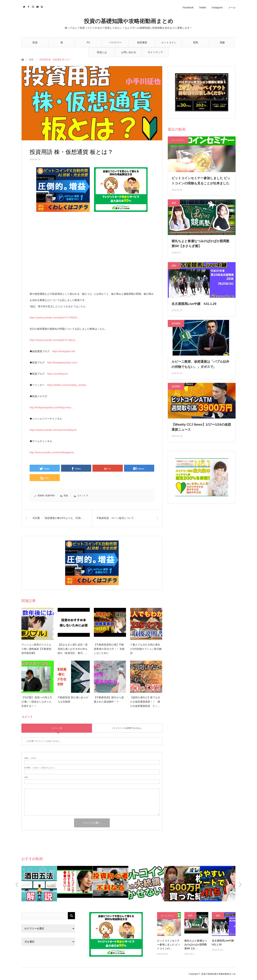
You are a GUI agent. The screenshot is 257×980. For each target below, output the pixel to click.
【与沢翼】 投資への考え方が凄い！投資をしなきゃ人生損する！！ (37, 702)
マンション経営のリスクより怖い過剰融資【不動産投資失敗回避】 (36, 649)
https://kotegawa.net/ (64, 351)
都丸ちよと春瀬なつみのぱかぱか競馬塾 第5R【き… (196, 945)
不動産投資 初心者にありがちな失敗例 (73, 700)
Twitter (203, 7)
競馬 (196, 42)
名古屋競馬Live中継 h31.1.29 (194, 304)
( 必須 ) (30, 758)
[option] (39, 884)
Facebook (188, 7)
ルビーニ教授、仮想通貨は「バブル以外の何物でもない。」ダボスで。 (200, 364)
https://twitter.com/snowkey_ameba (67, 385)
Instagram (217, 7)
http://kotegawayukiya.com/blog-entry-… (52, 407)
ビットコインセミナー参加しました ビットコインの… (169, 945)
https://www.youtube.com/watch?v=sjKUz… (54, 340)
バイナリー (115, 42)
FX (89, 42)
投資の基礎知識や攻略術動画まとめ (129, 21)
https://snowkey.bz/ (58, 374)
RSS (41, 6)
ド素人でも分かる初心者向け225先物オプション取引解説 (146, 649)
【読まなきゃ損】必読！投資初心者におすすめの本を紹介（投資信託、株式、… (73, 649)
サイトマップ (155, 52)
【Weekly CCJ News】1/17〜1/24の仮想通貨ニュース (201, 427)
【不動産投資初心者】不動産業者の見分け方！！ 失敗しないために (109, 649)
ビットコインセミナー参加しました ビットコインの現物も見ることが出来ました (201, 181)
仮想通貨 (142, 42)
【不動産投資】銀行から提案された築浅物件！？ (109, 700)
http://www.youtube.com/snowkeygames (52, 452)
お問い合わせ (129, 52)
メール (232, 7)
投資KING (50, 496)
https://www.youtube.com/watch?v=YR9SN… (55, 318)
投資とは (102, 52)
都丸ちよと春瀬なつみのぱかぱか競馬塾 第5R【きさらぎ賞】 (200, 244)
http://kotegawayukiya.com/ (62, 363)
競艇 (222, 42)
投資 (35, 42)
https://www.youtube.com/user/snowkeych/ (53, 430)
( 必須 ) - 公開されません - (40, 768)
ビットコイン (169, 42)
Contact (37, 6)
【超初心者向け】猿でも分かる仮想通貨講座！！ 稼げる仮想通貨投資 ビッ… (145, 702)
